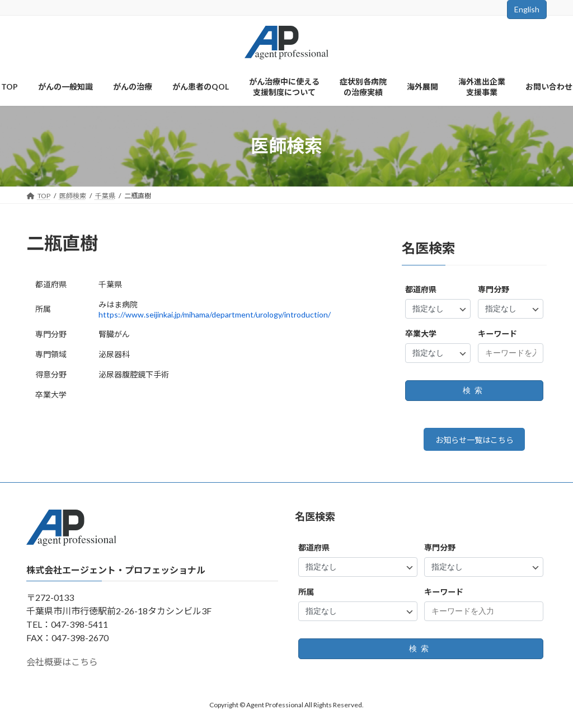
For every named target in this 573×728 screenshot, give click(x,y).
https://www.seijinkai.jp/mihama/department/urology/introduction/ (215, 314)
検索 (474, 390)
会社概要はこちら (62, 666)
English (527, 9)
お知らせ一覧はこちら (474, 442)
